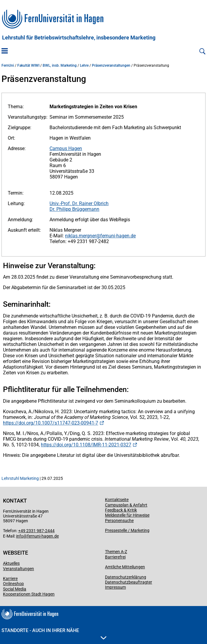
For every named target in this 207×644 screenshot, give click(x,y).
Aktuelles (11, 563)
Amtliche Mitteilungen (125, 567)
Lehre (84, 65)
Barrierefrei (115, 557)
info (20, 536)
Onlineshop (13, 584)
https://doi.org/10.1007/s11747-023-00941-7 (51, 423)
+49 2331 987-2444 (36, 531)
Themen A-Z (116, 552)
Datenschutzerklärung (126, 577)
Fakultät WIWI (28, 65)
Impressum (115, 587)
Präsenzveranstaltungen (111, 65)
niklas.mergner (81, 236)
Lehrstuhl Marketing (20, 478)
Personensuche (119, 521)
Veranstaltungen (18, 569)
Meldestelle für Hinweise (127, 515)
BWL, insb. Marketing (60, 65)
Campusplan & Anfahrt (126, 505)
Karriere (10, 579)
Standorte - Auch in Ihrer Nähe (54, 634)
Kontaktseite (117, 500)
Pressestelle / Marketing (127, 530)
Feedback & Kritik (121, 510)
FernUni (8, 65)
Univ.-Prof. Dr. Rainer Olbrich (79, 203)
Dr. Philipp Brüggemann (74, 209)
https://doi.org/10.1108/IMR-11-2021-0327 (86, 445)
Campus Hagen (66, 148)
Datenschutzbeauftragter (129, 582)
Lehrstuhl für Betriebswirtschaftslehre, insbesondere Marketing (79, 38)
